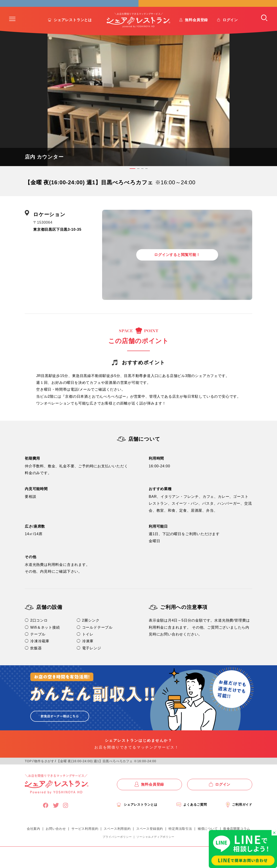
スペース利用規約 (117, 840)
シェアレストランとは (73, 31)
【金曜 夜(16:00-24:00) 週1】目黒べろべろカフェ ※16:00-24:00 (106, 772)
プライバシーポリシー (117, 848)
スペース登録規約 (150, 840)
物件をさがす (44, 772)
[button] (12, 30)
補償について (208, 840)
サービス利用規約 (85, 840)
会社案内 (34, 840)
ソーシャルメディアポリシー (155, 848)
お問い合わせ (56, 840)
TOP (28, 772)
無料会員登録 (196, 31)
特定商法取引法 (180, 840)
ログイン (230, 31)
